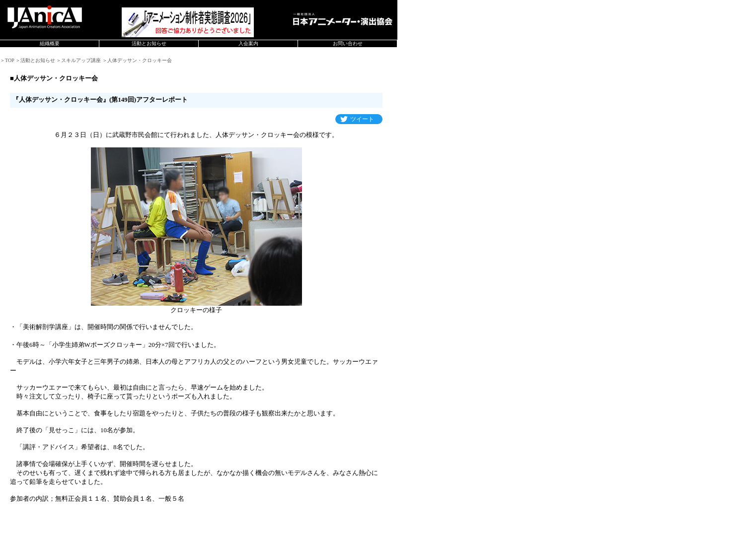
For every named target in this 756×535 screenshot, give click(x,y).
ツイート (362, 119)
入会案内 (248, 43)
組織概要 (50, 43)
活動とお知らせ (149, 43)
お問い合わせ (348, 43)
